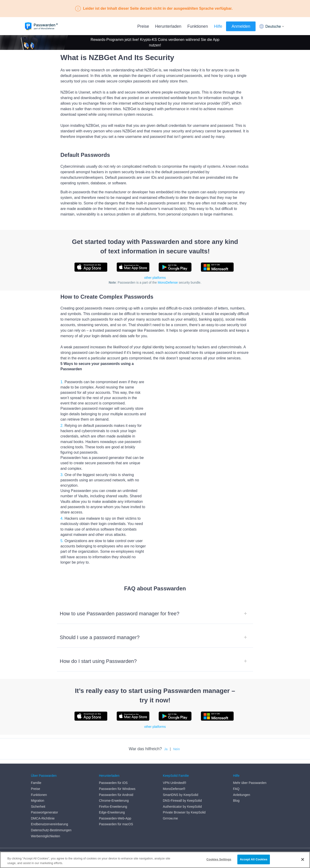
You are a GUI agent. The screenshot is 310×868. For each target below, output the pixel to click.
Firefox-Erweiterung (113, 802)
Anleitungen (241, 791)
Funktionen (198, 26)
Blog (236, 796)
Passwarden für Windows (117, 785)
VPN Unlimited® (174, 779)
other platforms (155, 278)
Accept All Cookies (254, 859)
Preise (143, 26)
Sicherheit (38, 802)
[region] (155, 860)
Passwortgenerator (45, 808)
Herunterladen (168, 26)
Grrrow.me (170, 814)
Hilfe (218, 26)
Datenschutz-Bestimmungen (51, 826)
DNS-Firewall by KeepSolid (182, 796)
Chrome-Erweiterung (114, 796)
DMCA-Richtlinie (43, 814)
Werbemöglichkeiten (46, 832)
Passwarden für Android (116, 791)
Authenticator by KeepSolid (182, 802)
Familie (36, 779)
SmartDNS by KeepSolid (180, 791)
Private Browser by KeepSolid (184, 808)
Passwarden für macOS (116, 820)
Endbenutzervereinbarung (49, 820)
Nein (177, 749)
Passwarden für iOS (113, 779)
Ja (166, 749)
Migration (38, 796)
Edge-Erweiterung (112, 808)
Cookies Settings (219, 859)
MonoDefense (168, 282)
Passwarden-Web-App (115, 814)
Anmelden (241, 26)
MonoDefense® (174, 785)
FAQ (236, 785)
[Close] (303, 859)
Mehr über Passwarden (250, 779)
